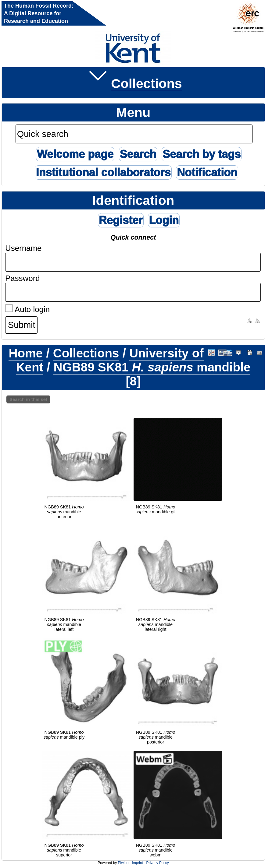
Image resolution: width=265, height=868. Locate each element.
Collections (147, 83)
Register (121, 220)
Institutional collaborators (103, 172)
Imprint (137, 863)
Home (26, 353)
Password (23, 278)
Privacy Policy (157, 863)
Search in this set (28, 399)
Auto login (27, 309)
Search (138, 154)
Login (164, 220)
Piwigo (123, 863)
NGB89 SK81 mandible (152, 367)
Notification (207, 172)
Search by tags (202, 154)
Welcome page (75, 154)
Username (23, 248)
